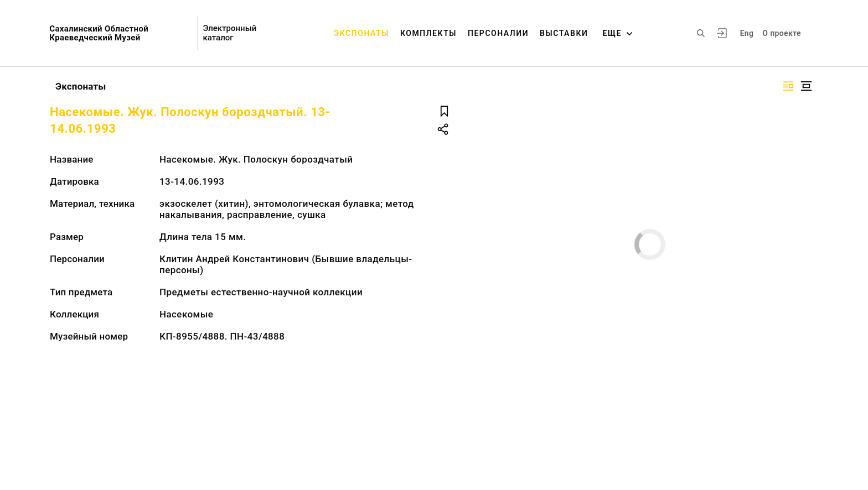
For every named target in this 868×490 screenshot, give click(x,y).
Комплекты (428, 33)
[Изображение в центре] (806, 86)
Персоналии (498, 33)
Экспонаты (361, 33)
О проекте (781, 33)
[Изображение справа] (788, 86)
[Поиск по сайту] (701, 33)
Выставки (564, 33)
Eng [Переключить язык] (747, 33)
